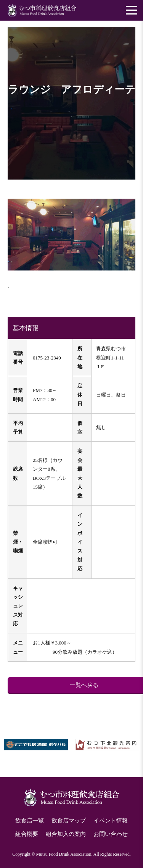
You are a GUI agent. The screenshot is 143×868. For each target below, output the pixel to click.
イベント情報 (111, 821)
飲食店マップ (69, 821)
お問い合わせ (111, 834)
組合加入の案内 (66, 834)
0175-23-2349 (47, 358)
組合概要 (27, 834)
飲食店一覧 (30, 821)
